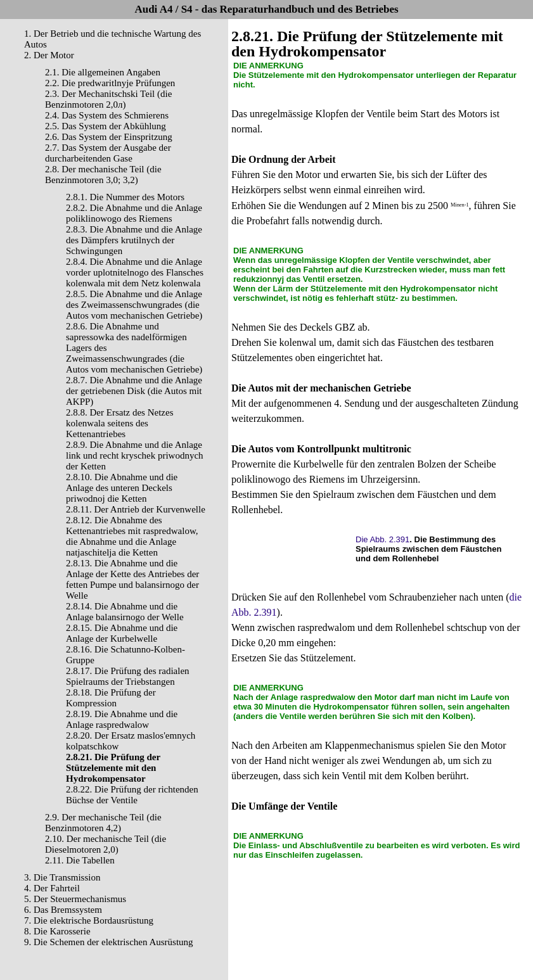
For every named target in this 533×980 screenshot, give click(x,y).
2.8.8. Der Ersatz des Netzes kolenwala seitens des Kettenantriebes (120, 423)
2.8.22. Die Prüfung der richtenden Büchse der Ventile (132, 795)
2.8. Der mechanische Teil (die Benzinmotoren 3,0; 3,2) (103, 175)
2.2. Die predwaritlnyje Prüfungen (110, 83)
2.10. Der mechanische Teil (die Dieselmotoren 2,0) (106, 844)
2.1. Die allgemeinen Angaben (103, 72)
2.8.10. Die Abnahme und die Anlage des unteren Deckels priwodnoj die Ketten (122, 488)
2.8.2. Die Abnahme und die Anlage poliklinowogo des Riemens (134, 213)
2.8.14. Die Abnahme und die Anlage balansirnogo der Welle (125, 612)
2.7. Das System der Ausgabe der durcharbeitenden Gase (108, 153)
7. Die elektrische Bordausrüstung (89, 920)
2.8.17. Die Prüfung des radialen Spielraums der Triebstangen (128, 676)
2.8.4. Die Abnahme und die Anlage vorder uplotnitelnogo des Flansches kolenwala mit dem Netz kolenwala (135, 272)
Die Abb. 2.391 (382, 539)
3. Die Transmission (62, 877)
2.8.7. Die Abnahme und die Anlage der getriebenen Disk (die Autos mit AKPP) (134, 391)
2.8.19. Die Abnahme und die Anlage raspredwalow (122, 719)
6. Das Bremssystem (63, 910)
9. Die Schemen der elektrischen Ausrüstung (109, 942)
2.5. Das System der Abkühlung (106, 126)
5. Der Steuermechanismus (75, 899)
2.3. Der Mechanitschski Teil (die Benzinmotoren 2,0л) (108, 99)
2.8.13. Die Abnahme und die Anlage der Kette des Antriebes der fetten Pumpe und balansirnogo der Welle (132, 579)
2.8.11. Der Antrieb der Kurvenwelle (136, 509)
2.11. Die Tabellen (80, 860)
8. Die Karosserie (57, 931)
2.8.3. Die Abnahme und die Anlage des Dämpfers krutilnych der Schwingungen (134, 240)
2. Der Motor (49, 55)
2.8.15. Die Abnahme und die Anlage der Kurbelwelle (122, 633)
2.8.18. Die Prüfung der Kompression (111, 698)
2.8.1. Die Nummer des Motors (125, 197)
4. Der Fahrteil (52, 888)
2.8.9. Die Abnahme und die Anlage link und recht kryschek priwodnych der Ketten (135, 455)
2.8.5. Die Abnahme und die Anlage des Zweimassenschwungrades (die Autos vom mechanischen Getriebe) (134, 305)
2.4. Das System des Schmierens (107, 115)
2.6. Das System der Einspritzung (109, 137)
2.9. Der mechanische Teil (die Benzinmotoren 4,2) (103, 823)
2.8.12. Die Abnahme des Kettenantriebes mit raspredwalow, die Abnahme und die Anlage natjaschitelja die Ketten (132, 536)
